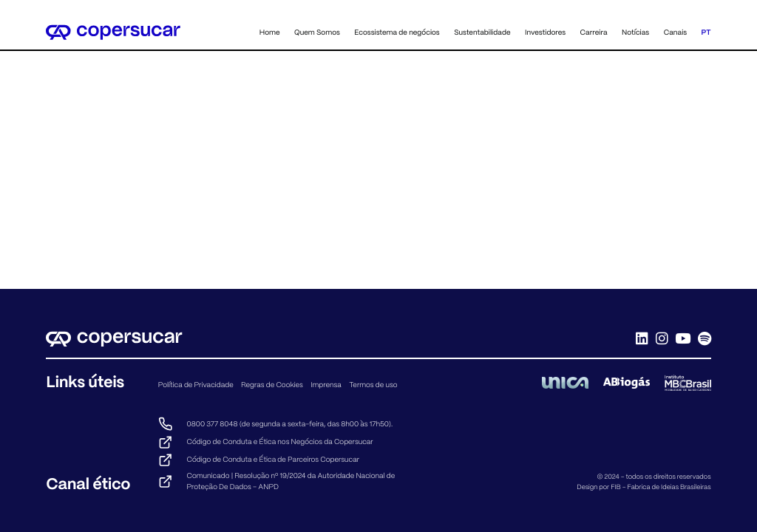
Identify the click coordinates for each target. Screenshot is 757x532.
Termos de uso (373, 385)
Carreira (594, 32)
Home (270, 32)
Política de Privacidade (196, 385)
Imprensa (326, 385)
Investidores (545, 32)
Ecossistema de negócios (397, 32)
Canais (675, 32)
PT (706, 32)
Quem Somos (317, 32)
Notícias (635, 32)
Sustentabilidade (482, 32)
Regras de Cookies (272, 385)
